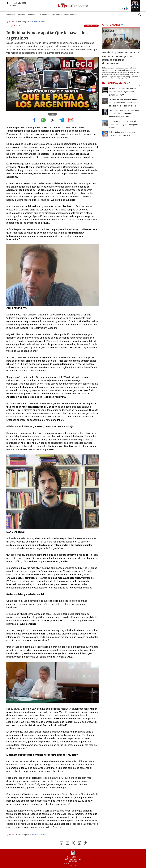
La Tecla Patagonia (22, 22)
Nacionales (33, 15)
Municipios (45, 15)
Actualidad (10, 15)
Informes (22, 15)
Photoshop (57, 15)
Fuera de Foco (70, 15)
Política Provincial (38, 22)
